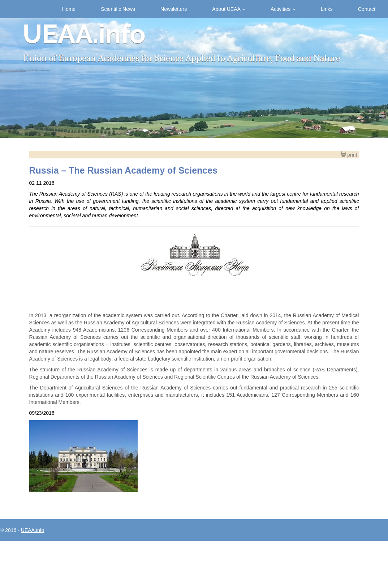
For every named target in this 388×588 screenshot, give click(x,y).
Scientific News (118, 9)
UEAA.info (33, 530)
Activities (283, 9)
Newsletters (174, 9)
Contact (367, 9)
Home (69, 9)
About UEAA (229, 9)
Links (327, 9)
